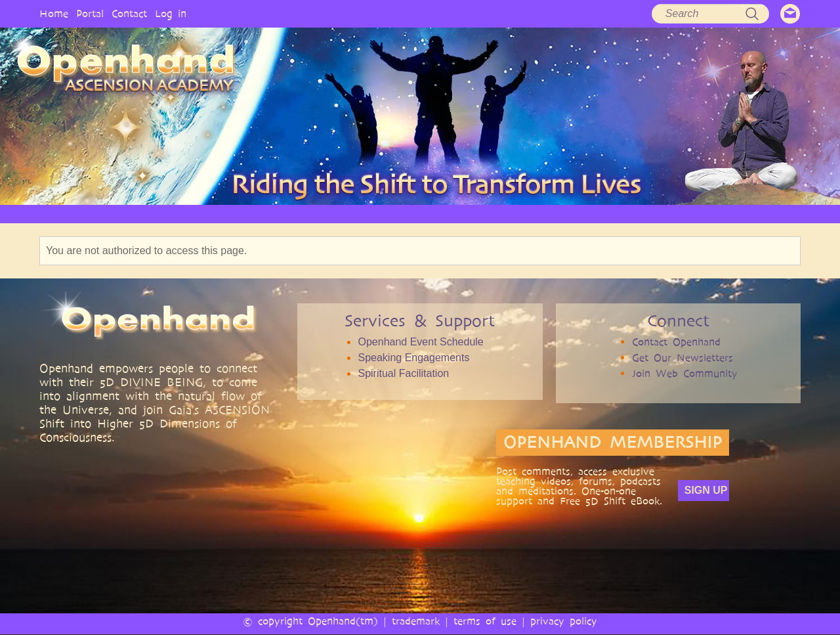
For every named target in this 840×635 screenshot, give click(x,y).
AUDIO (527, 214)
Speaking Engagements (413, 358)
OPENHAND (201, 214)
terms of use (485, 621)
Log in (171, 13)
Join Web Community (685, 373)
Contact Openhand (676, 342)
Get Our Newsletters (682, 358)
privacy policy (564, 621)
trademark (416, 621)
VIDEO (473, 214)
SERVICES (350, 214)
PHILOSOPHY (278, 214)
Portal (90, 13)
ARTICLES (415, 214)
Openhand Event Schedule (420, 342)
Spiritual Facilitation (403, 373)
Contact (129, 13)
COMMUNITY (649, 214)
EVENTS (718, 214)
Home (54, 13)
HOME (138, 214)
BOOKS (582, 214)
